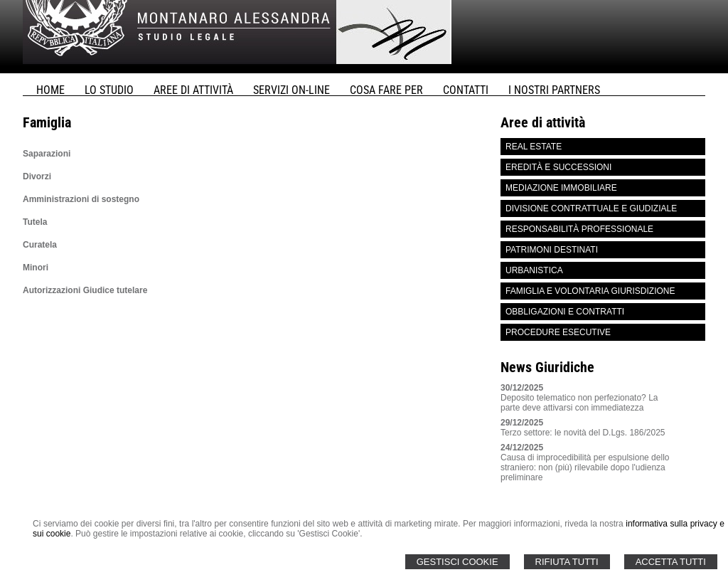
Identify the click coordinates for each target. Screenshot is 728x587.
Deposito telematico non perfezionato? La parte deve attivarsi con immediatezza (579, 403)
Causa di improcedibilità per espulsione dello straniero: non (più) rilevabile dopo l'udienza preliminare (585, 467)
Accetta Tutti (671, 562)
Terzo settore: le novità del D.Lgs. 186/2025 (583, 433)
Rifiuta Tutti (567, 562)
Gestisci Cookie (457, 562)
